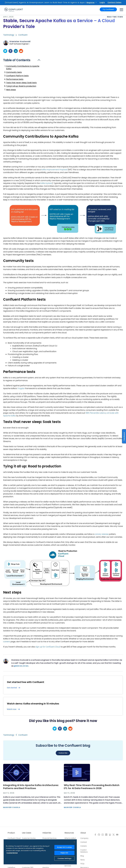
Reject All (64, 853)
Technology (9, 35)
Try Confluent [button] (108, 9)
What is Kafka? (70, 838)
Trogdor (21, 388)
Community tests (14, 72)
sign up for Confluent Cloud (48, 647)
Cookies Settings (64, 858)
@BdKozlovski (21, 666)
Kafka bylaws (46, 183)
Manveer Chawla (12, 807)
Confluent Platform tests (17, 76)
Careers (84, 846)
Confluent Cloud (14, 838)
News (83, 860)
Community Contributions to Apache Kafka (23, 67)
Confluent (23, 35)
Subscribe (63, 753)
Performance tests (15, 79)
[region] (40, 852)
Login (102, 2)
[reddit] (21, 51)
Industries (47, 833)
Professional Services (69, 865)
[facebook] (11, 51)
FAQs (82, 864)
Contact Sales (115, 2)
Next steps (11, 90)
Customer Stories (29, 838)
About (83, 833)
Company (84, 838)
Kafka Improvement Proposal (54, 170)
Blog (82, 856)
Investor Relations (84, 851)
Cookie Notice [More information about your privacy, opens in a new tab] (12, 853)
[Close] (74, 842)
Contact (84, 842)
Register (91, 3)
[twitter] (5, 51)
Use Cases (27, 833)
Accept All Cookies (64, 847)
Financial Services (50, 838)
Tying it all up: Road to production (21, 86)
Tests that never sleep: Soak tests (21, 83)
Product (11, 833)
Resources (69, 833)
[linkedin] (16, 51)
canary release (102, 534)
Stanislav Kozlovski (20, 42)
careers (7, 642)
